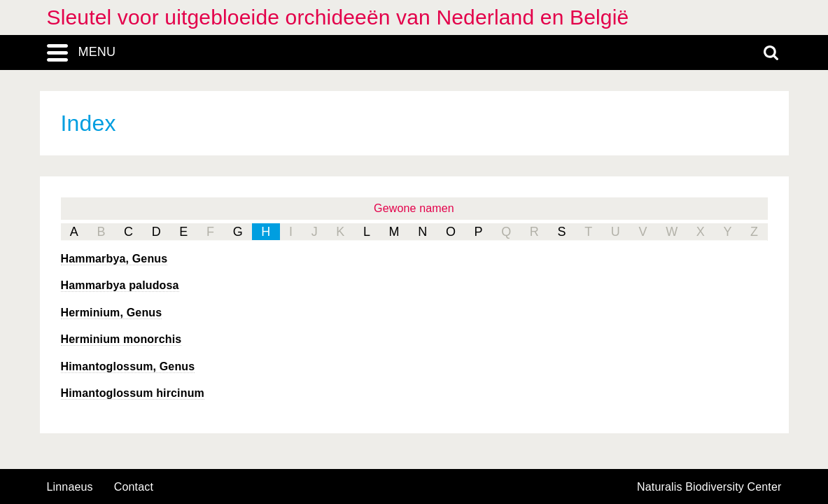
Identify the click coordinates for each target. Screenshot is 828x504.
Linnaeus (70, 487)
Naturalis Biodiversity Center (709, 487)
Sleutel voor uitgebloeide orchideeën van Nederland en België (338, 17)
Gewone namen (414, 208)
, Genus (114, 259)
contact (134, 487)
